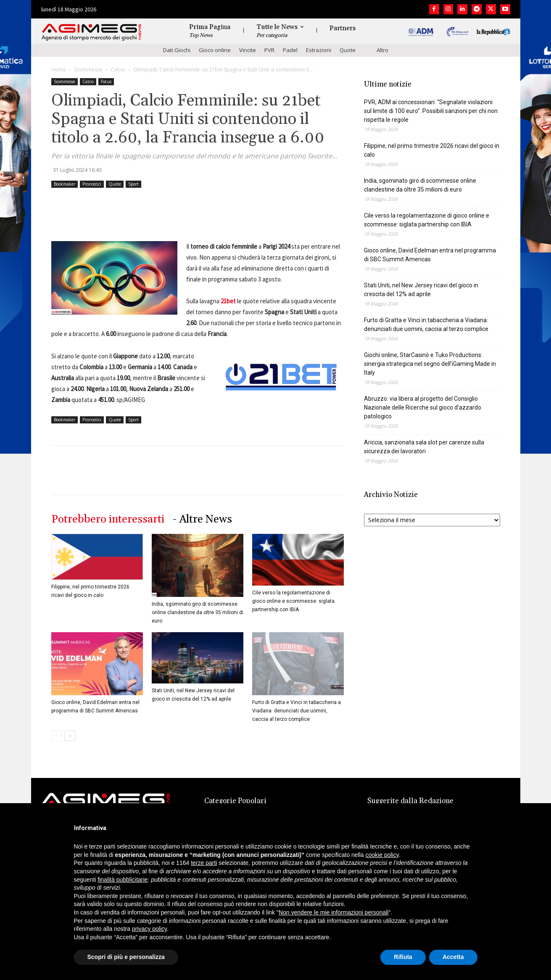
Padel (290, 50)
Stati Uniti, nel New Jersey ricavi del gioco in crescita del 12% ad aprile (421, 290)
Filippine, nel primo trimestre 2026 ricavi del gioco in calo (432, 150)
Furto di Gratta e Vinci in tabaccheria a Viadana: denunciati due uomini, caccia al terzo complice (297, 711)
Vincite (248, 50)
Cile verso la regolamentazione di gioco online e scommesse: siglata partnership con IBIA (293, 601)
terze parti (204, 863)
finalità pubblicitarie (123, 880)
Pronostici (92, 184)
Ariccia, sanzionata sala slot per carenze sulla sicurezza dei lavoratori (424, 447)
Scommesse (88, 70)
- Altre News (202, 519)
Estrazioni (319, 50)
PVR (269, 50)
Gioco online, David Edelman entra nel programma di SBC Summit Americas (430, 255)
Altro (382, 50)
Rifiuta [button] (403, 957)
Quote (348, 50)
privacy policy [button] (149, 929)
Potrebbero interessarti (108, 519)
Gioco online (215, 50)
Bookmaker (65, 184)
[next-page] (70, 736)
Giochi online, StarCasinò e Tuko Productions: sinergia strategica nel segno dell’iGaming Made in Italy (430, 364)
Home (59, 70)
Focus (106, 81)
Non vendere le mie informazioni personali (333, 912)
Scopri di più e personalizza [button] (126, 957)
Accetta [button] (453, 957)
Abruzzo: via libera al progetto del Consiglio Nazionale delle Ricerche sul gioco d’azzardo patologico (423, 407)
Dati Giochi (177, 50)
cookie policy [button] (382, 855)
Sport (133, 184)
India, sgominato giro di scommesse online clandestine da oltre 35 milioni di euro (198, 612)
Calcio (118, 70)
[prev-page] (57, 736)
